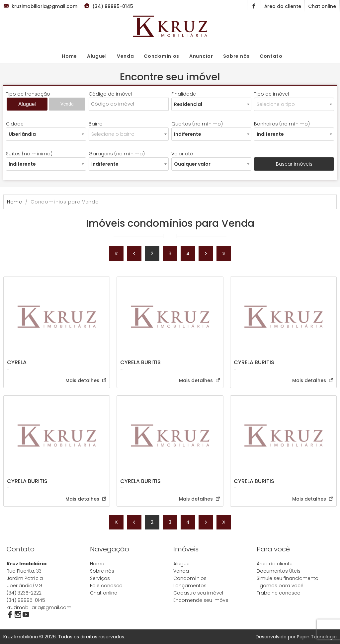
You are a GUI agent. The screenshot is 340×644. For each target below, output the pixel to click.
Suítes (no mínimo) (29, 154)
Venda (126, 56)
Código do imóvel (110, 94)
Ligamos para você (280, 586)
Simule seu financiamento (288, 578)
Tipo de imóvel (271, 94)
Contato (271, 56)
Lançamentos (190, 586)
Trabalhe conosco (279, 593)
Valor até (182, 154)
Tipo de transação (28, 94)
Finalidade (184, 94)
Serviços (100, 578)
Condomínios (162, 56)
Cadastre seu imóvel (198, 593)
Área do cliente (275, 564)
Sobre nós (236, 56)
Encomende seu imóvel (201, 600)
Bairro (96, 124)
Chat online (104, 593)
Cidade (15, 124)
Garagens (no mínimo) (117, 154)
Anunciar (201, 56)
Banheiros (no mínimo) (282, 124)
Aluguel (97, 56)
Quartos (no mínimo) (197, 124)
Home (69, 56)
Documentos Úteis (279, 571)
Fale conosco (106, 586)
